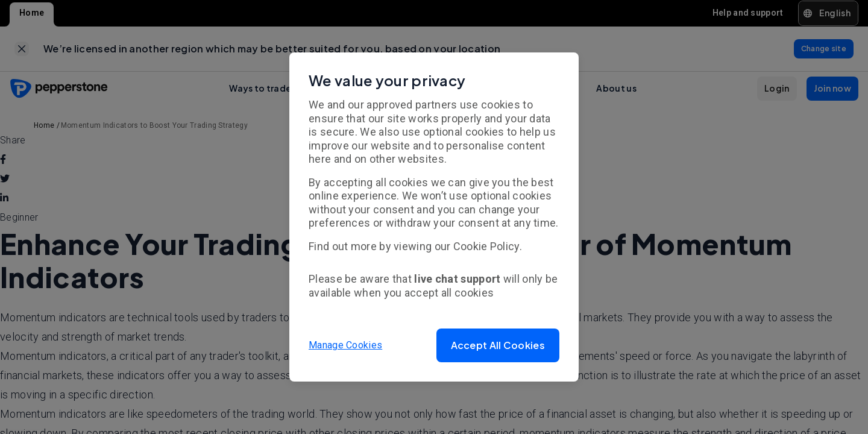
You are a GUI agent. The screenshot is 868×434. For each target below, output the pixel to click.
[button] (498, 345)
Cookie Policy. (488, 246)
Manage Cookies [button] (345, 345)
